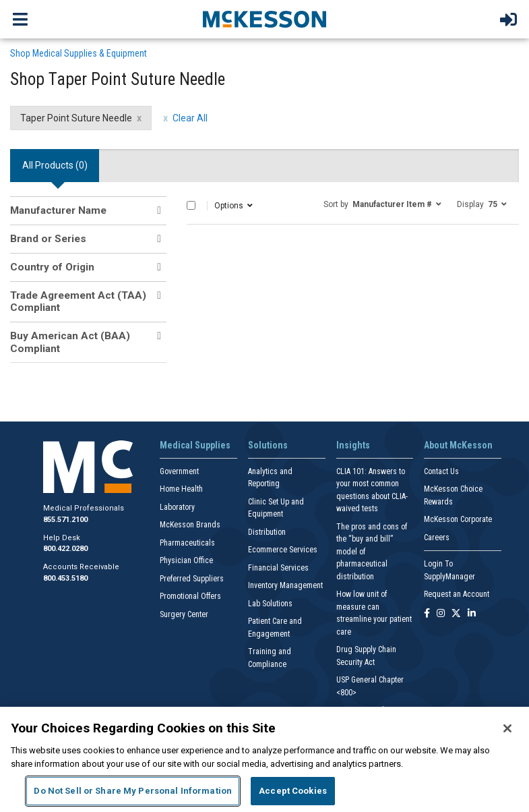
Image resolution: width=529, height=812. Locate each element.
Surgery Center (184, 614)
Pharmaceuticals (187, 543)
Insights (353, 445)
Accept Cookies (293, 791)
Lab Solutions (270, 604)
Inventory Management (285, 585)
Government (179, 471)
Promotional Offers (190, 596)
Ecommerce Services (283, 550)
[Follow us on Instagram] (441, 614)
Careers (437, 538)
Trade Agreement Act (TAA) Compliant (78, 301)
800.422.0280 (65, 549)
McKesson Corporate (458, 519)
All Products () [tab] (55, 165)
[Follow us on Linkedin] (472, 614)
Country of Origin (52, 267)
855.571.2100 (65, 520)
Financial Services (278, 568)
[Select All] (191, 205)
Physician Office (186, 560)
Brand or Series (48, 239)
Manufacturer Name (58, 210)
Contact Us (441, 471)
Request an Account (457, 594)
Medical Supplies (195, 445)
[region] (264, 759)
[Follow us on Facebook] (427, 614)
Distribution (267, 532)
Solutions (268, 445)
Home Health (181, 489)
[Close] (507, 728)
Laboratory (177, 507)
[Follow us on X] (456, 614)
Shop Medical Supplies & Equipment (79, 53)
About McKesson (458, 445)
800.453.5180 (65, 578)
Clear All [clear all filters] (190, 118)
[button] (382, 204)
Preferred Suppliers (192, 579)
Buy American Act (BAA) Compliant (70, 342)
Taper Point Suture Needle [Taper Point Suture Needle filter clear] (76, 118)
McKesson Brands (190, 525)
